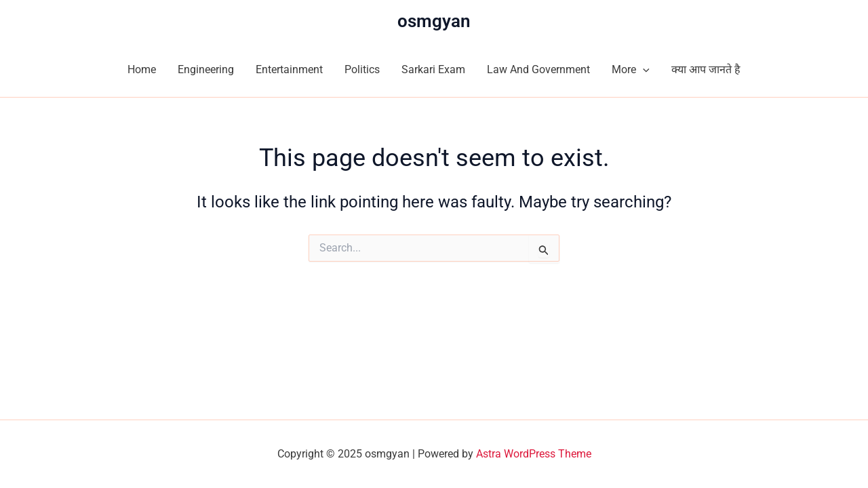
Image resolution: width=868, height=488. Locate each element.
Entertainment (289, 69)
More (631, 70)
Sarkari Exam (433, 69)
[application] (643, 70)
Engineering (206, 69)
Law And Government (538, 69)
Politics (362, 69)
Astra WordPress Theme (534, 454)
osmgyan (434, 21)
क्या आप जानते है (706, 69)
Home (142, 69)
